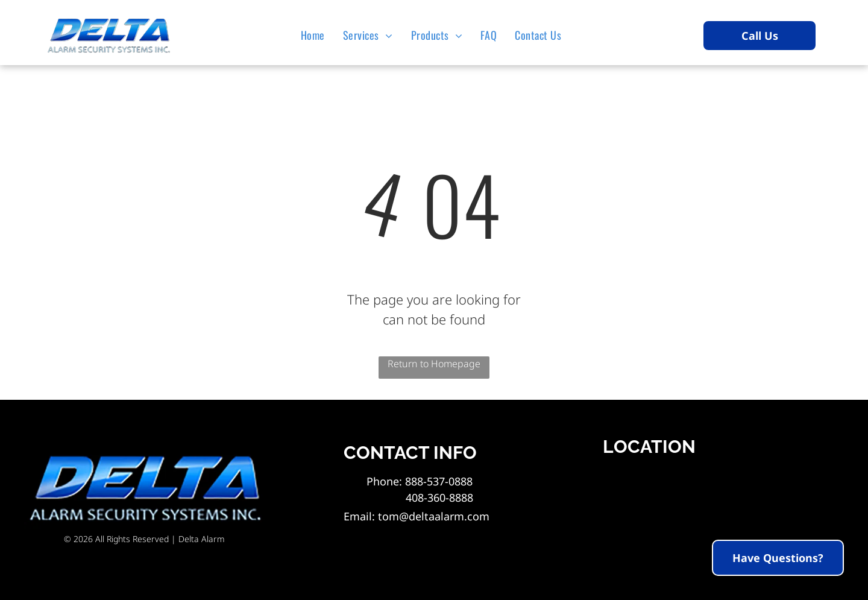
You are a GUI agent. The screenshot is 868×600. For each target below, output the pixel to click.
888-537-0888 (439, 481)
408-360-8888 (420, 497)
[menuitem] (316, 35)
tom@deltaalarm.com (434, 516)
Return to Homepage (434, 364)
